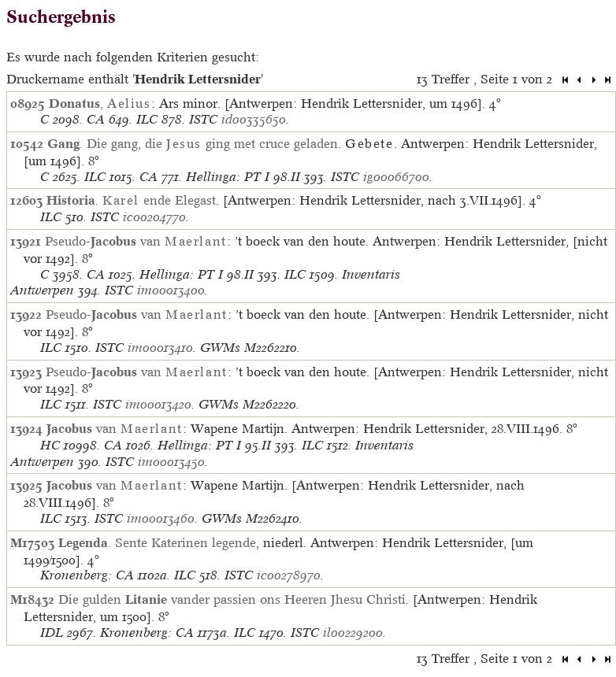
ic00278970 (289, 575)
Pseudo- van (136, 241)
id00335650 (254, 119)
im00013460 (161, 518)
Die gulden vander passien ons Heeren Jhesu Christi (232, 599)
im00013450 (171, 462)
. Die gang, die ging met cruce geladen (193, 143)
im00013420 (158, 404)
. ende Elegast (131, 200)
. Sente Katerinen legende (157, 542)
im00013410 (160, 348)
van (115, 428)
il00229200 (353, 633)
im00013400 (171, 290)
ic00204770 (154, 217)
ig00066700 (396, 177)
